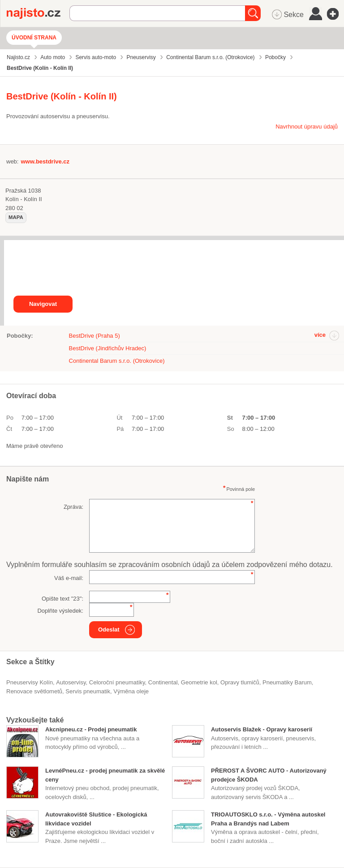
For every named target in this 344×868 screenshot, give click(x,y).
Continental (163, 682)
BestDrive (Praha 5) (95, 336)
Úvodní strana (34, 38)
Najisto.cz (38, 13)
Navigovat (43, 304)
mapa (16, 217)
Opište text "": (62, 599)
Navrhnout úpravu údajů (307, 127)
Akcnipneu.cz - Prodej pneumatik (91, 729)
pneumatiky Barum (287, 682)
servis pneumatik (88, 691)
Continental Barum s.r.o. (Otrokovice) (117, 361)
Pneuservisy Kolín (30, 682)
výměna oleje (131, 691)
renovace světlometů (34, 691)
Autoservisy (71, 682)
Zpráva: (73, 507)
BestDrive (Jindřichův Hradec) (108, 348)
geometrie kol (199, 682)
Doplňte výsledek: (60, 611)
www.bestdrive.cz (45, 161)
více (320, 335)
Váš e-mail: (69, 578)
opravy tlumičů (240, 682)
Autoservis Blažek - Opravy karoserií (262, 729)
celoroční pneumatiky (117, 682)
